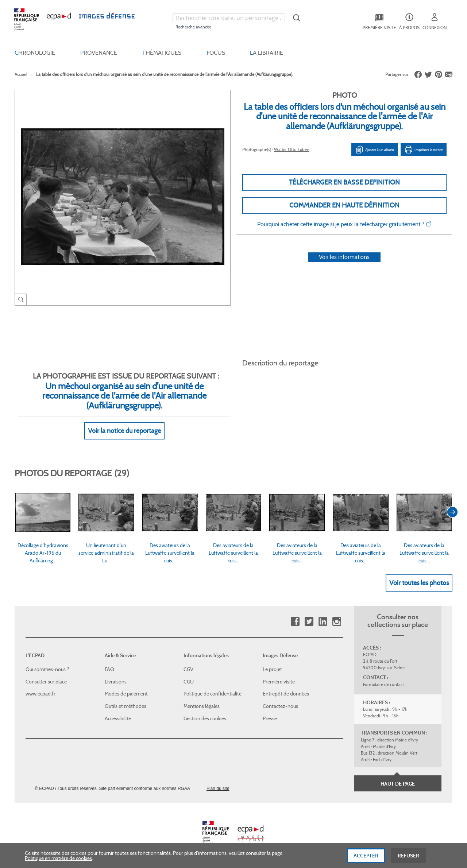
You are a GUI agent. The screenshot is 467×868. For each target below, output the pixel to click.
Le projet (272, 669)
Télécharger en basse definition (344, 182)
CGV (188, 669)
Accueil (21, 74)
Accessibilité (118, 718)
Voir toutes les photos (419, 583)
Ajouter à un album (375, 150)
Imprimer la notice (424, 150)
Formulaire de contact (383, 684)
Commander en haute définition (344, 205)
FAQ (109, 669)
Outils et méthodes (126, 706)
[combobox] (229, 18)
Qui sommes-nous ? (47, 669)
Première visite (279, 682)
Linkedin (323, 622)
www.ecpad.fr (40, 694)
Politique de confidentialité (213, 694)
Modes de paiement (126, 694)
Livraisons (116, 682)
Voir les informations (344, 257)
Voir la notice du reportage (124, 431)
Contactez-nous (280, 706)
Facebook (295, 622)
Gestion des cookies (205, 718)
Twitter (309, 622)
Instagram (337, 622)
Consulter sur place (46, 682)
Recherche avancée (193, 27)
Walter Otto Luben (292, 149)
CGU (189, 682)
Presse (270, 718)
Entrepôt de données (286, 694)
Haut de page (398, 784)
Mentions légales (202, 706)
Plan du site (218, 788)
